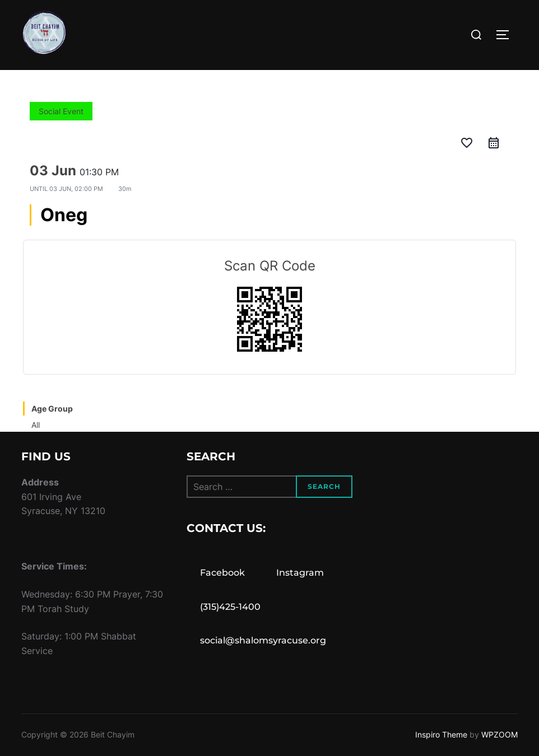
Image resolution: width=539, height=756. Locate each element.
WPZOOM (499, 734)
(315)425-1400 (230, 607)
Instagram (300, 573)
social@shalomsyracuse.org (263, 640)
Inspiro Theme (441, 734)
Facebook (222, 573)
